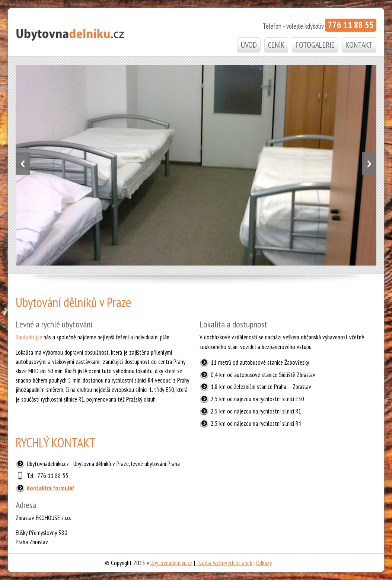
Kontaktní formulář (50, 488)
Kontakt (359, 45)
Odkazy (264, 563)
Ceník (276, 45)
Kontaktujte (29, 337)
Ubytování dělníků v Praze (73, 301)
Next (369, 164)
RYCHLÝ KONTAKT (56, 442)
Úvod (249, 45)
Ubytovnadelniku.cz (171, 563)
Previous (23, 164)
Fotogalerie (315, 45)
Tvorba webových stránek (224, 563)
